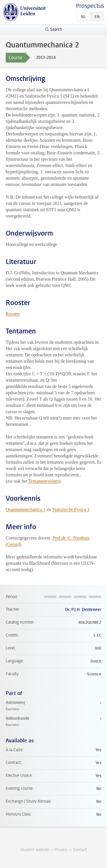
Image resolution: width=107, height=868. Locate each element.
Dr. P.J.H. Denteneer (83, 610)
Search (56, 29)
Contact (80, 850)
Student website (35, 850)
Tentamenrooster (44, 481)
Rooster (13, 314)
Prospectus (90, 6)
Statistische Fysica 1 (71, 509)
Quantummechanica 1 (26, 509)
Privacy (61, 850)
